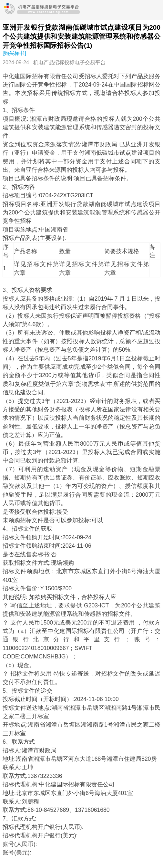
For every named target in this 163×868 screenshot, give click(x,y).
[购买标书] (14, 53)
